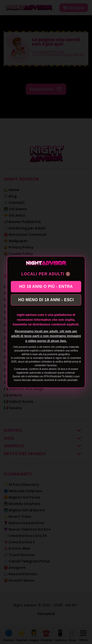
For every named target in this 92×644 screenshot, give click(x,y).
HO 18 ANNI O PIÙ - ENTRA (46, 287)
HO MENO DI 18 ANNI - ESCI (46, 300)
